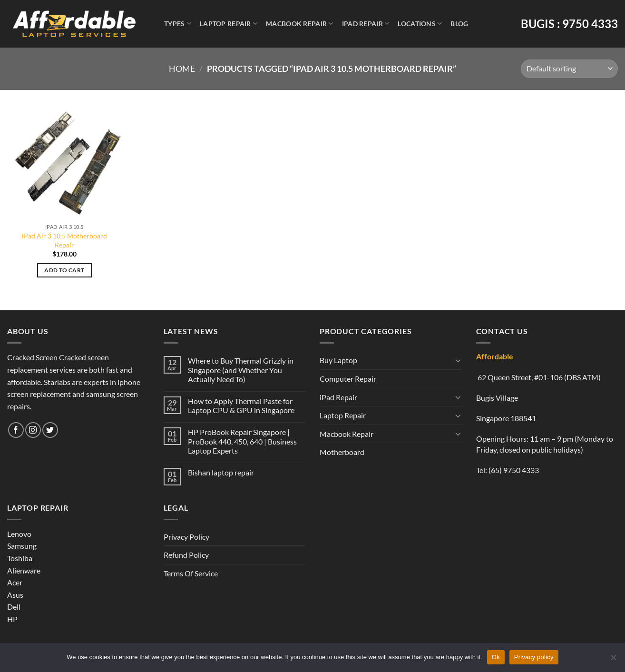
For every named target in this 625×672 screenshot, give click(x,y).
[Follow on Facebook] (16, 430)
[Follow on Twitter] (50, 430)
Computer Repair (348, 379)
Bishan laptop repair (221, 472)
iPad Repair (366, 24)
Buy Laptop (338, 360)
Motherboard (342, 452)
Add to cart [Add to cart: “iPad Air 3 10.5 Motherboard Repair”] (64, 270)
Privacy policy (534, 657)
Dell (14, 607)
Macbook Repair (300, 24)
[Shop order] (569, 69)
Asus (15, 595)
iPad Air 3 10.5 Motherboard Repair (64, 240)
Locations (420, 24)
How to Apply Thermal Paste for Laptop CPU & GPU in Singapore (241, 405)
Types (178, 24)
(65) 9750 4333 (514, 470)
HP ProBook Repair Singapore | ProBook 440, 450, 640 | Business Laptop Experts (242, 441)
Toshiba (20, 558)
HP (12, 619)
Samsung (22, 546)
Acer (15, 582)
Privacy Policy (186, 537)
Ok (496, 657)
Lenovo (19, 534)
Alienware (24, 570)
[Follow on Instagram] (33, 430)
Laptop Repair (229, 24)
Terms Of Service (191, 573)
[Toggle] (458, 360)
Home (182, 69)
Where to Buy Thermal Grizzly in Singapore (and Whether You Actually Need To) (241, 370)
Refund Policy (186, 555)
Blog (459, 24)
